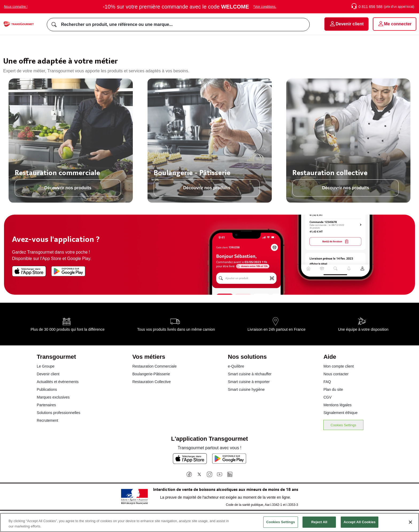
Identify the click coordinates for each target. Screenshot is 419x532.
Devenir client (48, 374)
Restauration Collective (152, 382)
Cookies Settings (343, 425)
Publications (47, 389)
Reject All (319, 526)
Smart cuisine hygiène (246, 389)
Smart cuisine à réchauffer (250, 374)
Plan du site (333, 389)
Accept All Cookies (360, 526)
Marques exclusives (53, 397)
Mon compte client (339, 366)
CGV (327, 397)
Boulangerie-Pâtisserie (151, 374)
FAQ (327, 382)
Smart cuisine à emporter (249, 382)
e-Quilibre (236, 366)
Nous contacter (336, 374)
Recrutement (48, 420)
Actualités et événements (58, 382)
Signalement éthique (340, 413)
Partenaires (46, 405)
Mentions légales (337, 405)
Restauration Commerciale (154, 366)
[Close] (410, 526)
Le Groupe (46, 366)
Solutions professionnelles (59, 413)
